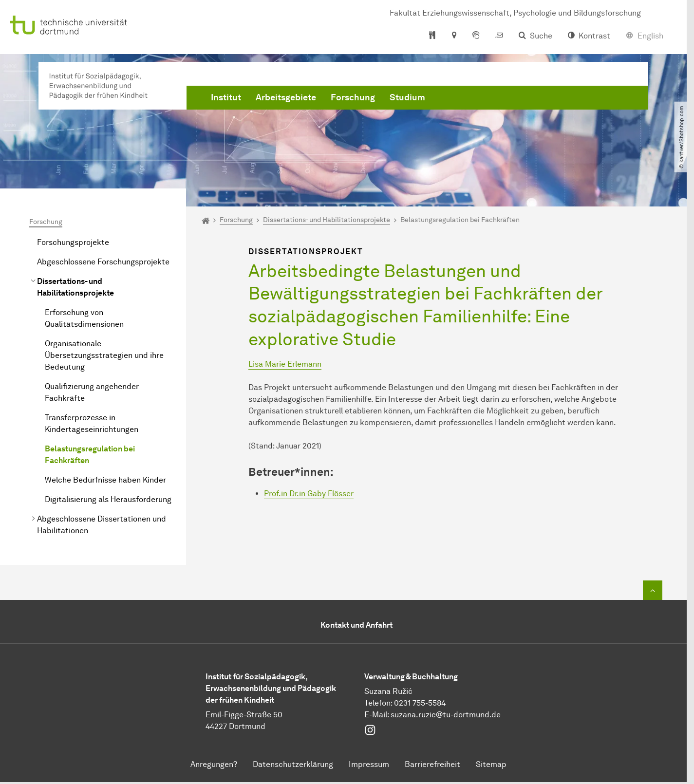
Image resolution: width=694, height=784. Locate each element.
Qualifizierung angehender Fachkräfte (92, 392)
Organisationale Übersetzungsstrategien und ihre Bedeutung (104, 355)
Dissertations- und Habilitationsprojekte (75, 287)
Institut (226, 97)
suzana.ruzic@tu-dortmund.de (446, 715)
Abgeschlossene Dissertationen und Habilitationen (102, 525)
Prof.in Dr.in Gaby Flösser (309, 494)
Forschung (353, 97)
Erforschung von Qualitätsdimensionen (84, 318)
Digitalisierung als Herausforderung (108, 499)
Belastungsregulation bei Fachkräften (90, 455)
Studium (407, 97)
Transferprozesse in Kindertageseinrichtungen (92, 423)
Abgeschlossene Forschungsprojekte (103, 262)
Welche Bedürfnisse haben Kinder (105, 480)
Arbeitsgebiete (286, 97)
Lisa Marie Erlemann (285, 364)
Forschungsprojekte (73, 242)
